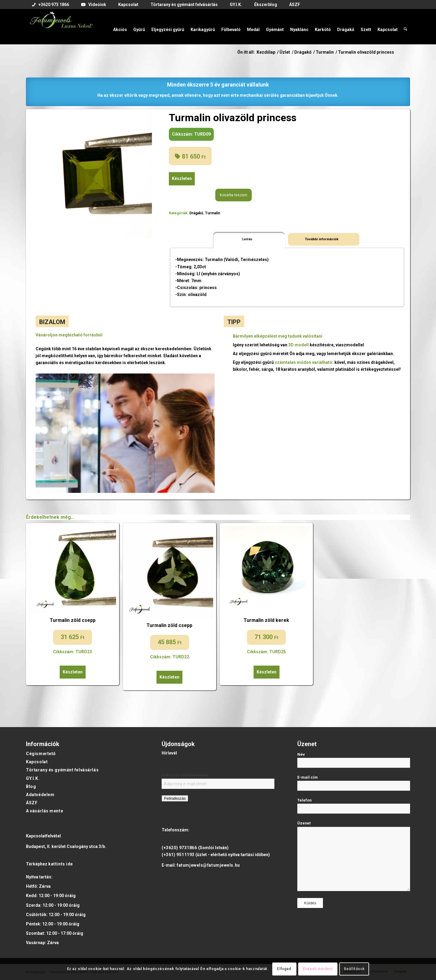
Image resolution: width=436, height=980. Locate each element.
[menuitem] (51, 5)
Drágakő (196, 213)
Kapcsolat (37, 762)
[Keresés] (405, 27)
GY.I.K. (33, 778)
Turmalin (213, 213)
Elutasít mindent (318, 969)
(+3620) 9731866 (179, 848)
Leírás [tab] (247, 239)
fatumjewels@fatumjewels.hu (208, 865)
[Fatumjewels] (61, 27)
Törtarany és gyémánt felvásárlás (62, 770)
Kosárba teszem (234, 195)
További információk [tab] (322, 239)
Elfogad (284, 969)
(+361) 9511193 (178, 855)
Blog (31, 786)
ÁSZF (32, 803)
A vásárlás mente (44, 811)
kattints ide (61, 864)
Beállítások (354, 969)
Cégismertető (41, 754)
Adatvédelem (40, 795)
